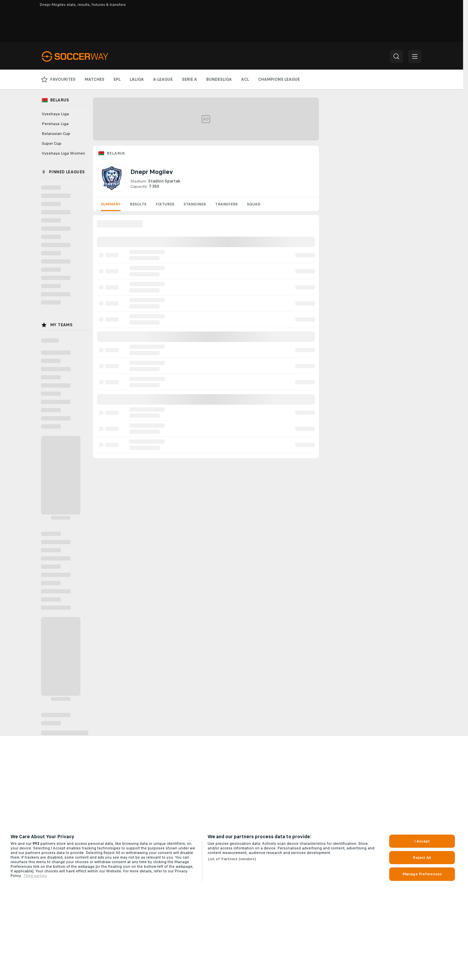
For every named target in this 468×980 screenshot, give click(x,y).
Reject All (422, 858)
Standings (195, 204)
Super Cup (52, 143)
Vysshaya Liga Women (63, 153)
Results (138, 204)
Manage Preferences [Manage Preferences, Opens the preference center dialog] (422, 874)
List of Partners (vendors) (232, 859)
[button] (396, 56)
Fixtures (165, 204)
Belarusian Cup (56, 134)
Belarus (116, 153)
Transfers (226, 204)
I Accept (422, 841)
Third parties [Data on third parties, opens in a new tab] (35, 876)
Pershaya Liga (55, 124)
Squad (254, 204)
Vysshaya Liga (55, 114)
